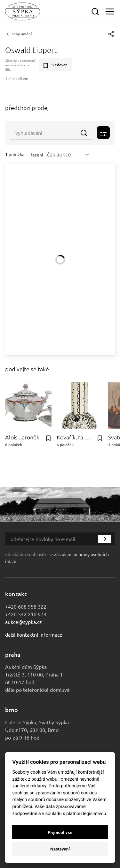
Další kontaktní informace (34, 634)
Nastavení (60, 849)
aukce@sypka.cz (24, 622)
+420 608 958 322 (26, 606)
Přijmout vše (60, 832)
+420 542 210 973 (26, 614)
